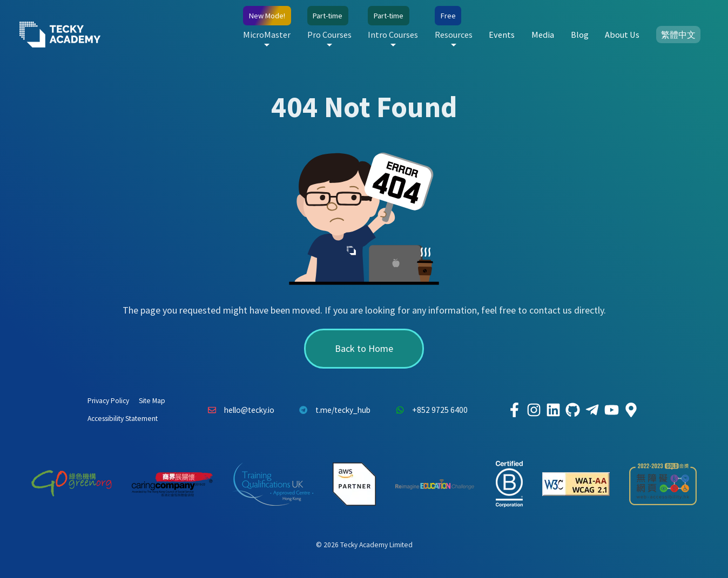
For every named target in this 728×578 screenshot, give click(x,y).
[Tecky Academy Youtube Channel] (611, 410)
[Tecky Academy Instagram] (534, 410)
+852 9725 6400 (429, 410)
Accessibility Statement (123, 419)
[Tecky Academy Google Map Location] (631, 410)
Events (502, 35)
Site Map (152, 401)
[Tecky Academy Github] (572, 410)
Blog (580, 35)
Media (543, 35)
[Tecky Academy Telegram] (592, 410)
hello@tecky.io (238, 410)
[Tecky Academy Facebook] (514, 410)
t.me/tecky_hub (332, 410)
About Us (622, 35)
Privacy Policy (108, 401)
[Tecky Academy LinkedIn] (553, 410)
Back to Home (364, 348)
